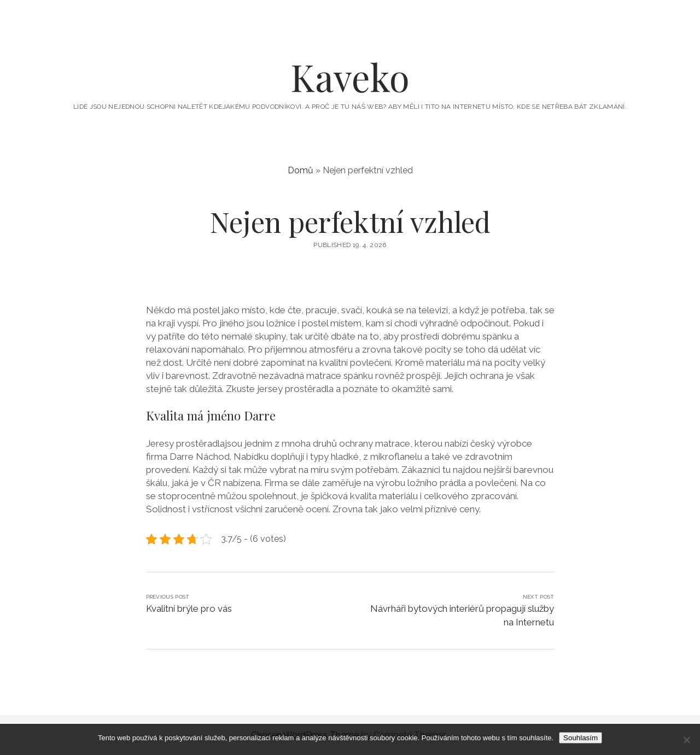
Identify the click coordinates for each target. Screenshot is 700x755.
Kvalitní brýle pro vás (189, 608)
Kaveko (350, 77)
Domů (301, 170)
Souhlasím (581, 738)
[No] (686, 740)
